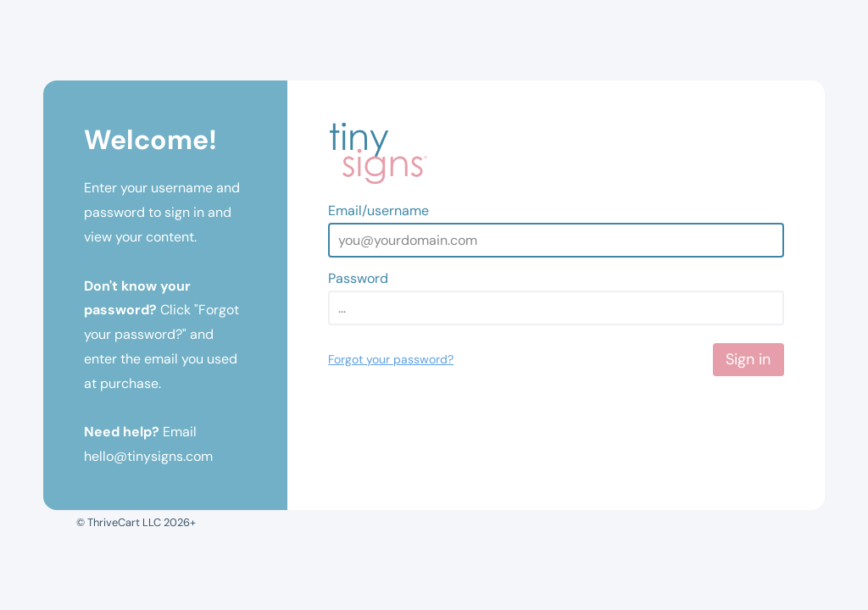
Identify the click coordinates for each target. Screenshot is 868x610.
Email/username (378, 211)
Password (358, 278)
